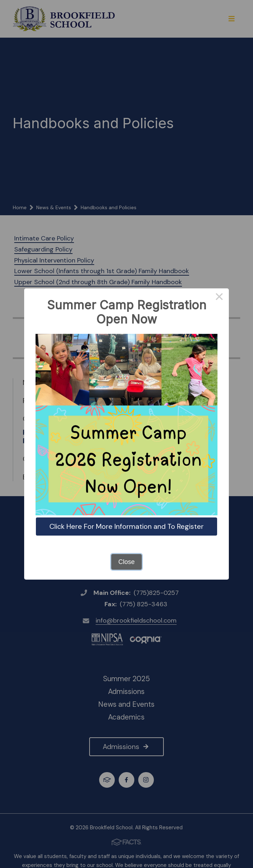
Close (126, 562)
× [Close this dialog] (219, 298)
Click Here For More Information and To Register (126, 526)
